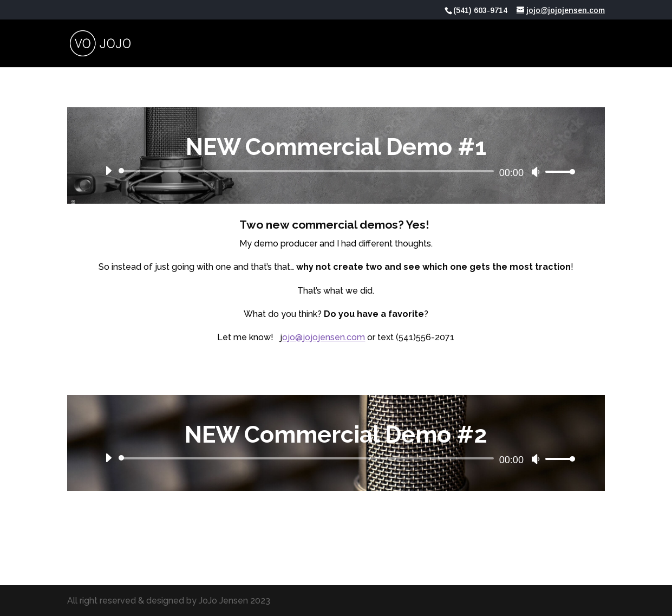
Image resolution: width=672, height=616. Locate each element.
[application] (336, 171)
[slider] (308, 171)
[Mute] (536, 172)
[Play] (108, 171)
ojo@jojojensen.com (324, 337)
